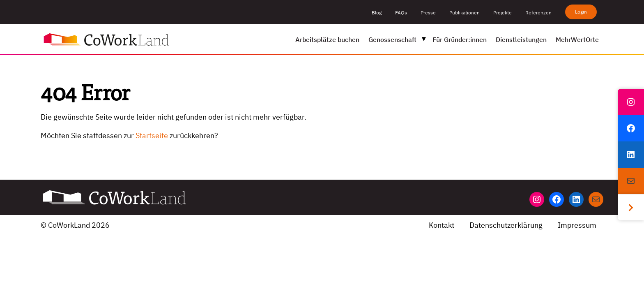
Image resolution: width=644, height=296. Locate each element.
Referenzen (538, 13)
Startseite (152, 135)
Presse (428, 13)
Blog (377, 13)
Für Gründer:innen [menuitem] (460, 39)
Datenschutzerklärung (506, 225)
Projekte (503, 13)
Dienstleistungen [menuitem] (521, 39)
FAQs (401, 13)
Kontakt (442, 225)
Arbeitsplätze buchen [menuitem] (327, 39)
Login (581, 12)
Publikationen (465, 13)
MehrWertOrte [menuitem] (577, 39)
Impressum (577, 225)
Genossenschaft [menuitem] (392, 39)
